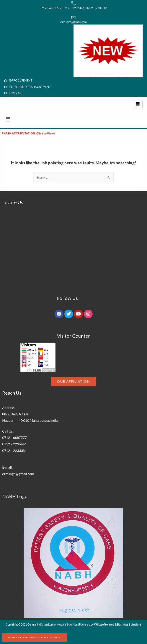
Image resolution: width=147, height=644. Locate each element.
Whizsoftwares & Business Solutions (118, 624)
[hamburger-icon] (138, 104)
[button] (73, 119)
